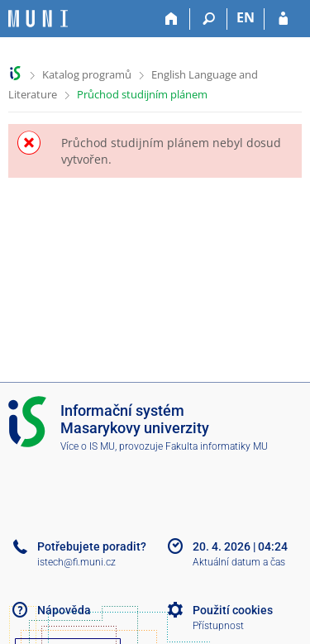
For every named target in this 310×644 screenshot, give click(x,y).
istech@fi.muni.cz (76, 562)
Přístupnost (218, 626)
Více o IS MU (88, 446)
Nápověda (64, 610)
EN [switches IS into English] (246, 17)
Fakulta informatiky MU (217, 446)
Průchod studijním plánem (142, 94)
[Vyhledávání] (209, 19)
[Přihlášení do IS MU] (283, 19)
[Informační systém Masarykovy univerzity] (38, 19)
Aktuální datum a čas (239, 562)
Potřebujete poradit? (92, 546)
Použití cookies (233, 610)
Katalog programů (87, 74)
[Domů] (172, 19)
